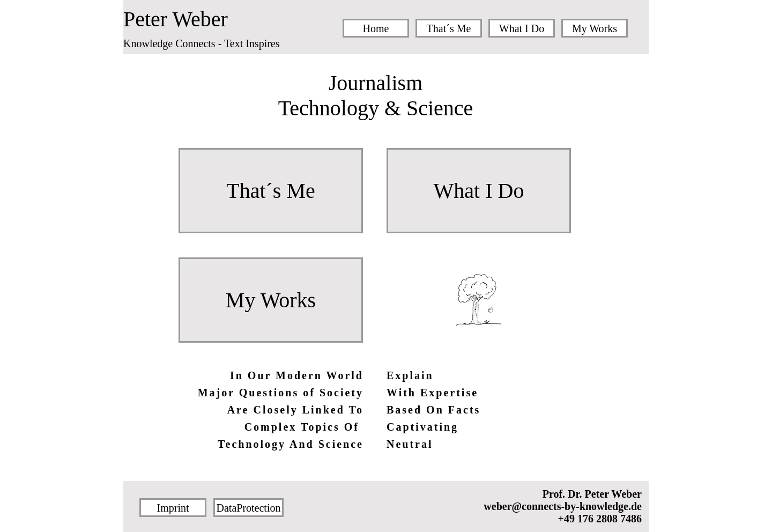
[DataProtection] (248, 508)
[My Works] (595, 28)
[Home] (376, 28)
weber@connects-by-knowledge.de (563, 506)
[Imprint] (173, 508)
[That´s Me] (449, 28)
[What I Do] (522, 28)
